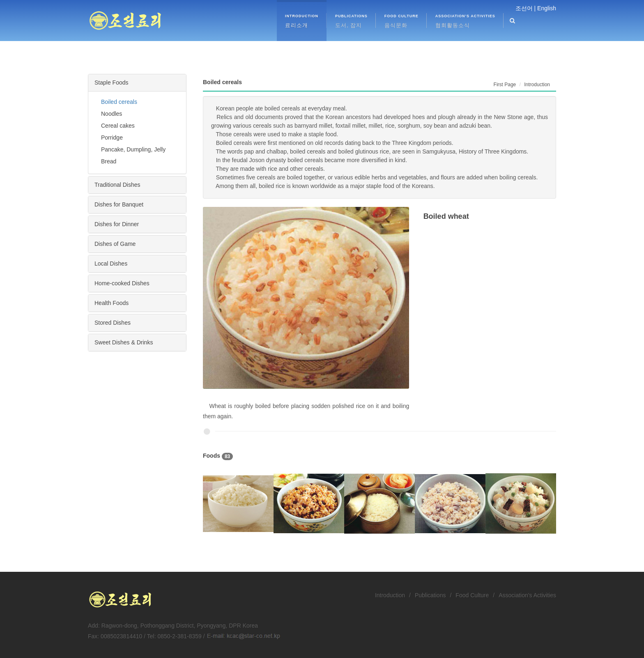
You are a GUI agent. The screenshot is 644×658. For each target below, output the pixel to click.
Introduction (390, 595)
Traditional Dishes (117, 185)
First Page (505, 85)
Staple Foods (112, 83)
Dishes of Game (115, 244)
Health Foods (112, 303)
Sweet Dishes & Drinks (124, 342)
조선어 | (526, 8)
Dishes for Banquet (119, 204)
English (547, 8)
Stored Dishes (113, 323)
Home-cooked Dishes (122, 283)
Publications (430, 595)
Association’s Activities (527, 595)
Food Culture (472, 595)
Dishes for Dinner (117, 224)
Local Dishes (111, 264)
